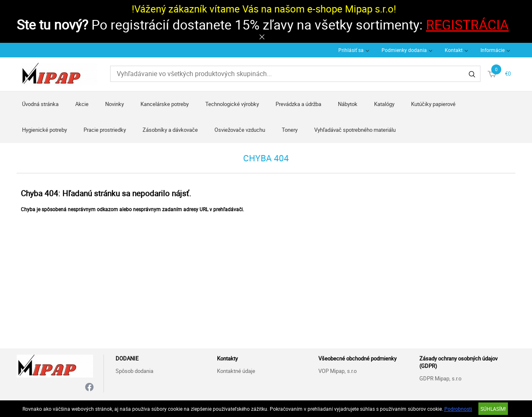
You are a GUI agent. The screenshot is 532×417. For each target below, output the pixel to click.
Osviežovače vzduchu (240, 130)
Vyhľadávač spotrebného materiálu (355, 130)
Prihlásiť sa (351, 50)
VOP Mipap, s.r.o (337, 371)
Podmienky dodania (404, 50)
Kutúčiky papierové (433, 104)
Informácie (493, 50)
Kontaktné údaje (236, 371)
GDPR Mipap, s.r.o (440, 378)
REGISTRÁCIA (467, 24)
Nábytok (348, 104)
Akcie (82, 104)
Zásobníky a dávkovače (170, 130)
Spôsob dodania (134, 371)
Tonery (290, 130)
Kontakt (454, 50)
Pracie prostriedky (105, 130)
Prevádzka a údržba (298, 104)
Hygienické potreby (44, 130)
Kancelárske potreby (165, 104)
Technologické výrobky (232, 104)
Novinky (115, 104)
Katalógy (384, 104)
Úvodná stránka (40, 104)
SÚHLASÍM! (493, 409)
